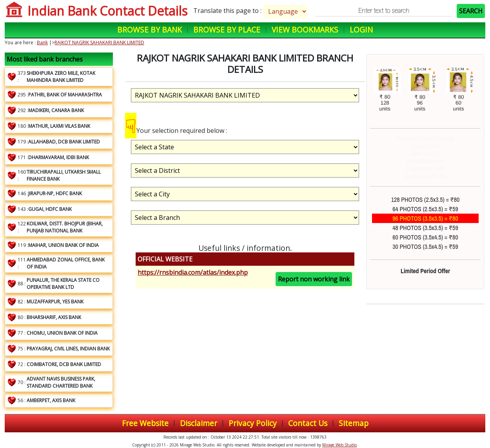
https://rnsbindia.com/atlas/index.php (193, 272)
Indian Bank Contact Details (107, 11)
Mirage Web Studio (339, 445)
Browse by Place (227, 30)
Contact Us (308, 423)
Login (361, 30)
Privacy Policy (253, 423)
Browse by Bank (150, 30)
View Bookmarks (305, 30)
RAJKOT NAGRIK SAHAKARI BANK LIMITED (99, 43)
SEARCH (471, 11)
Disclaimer (199, 423)
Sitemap (354, 423)
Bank (42, 43)
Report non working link (314, 279)
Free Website (145, 423)
